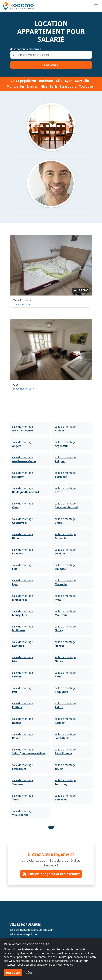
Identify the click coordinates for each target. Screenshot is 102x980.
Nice (44, 86)
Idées (29, 973)
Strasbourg (68, 86)
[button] (51, 827)
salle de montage (23, 429)
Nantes (32, 86)
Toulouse (86, 86)
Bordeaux (46, 81)
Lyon (69, 81)
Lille (59, 81)
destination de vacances (26, 49)
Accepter (13, 973)
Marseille (82, 81)
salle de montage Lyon (23, 934)
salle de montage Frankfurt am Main (32, 930)
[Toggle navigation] (96, 6)
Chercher (51, 65)
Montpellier (16, 86)
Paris (54, 86)
